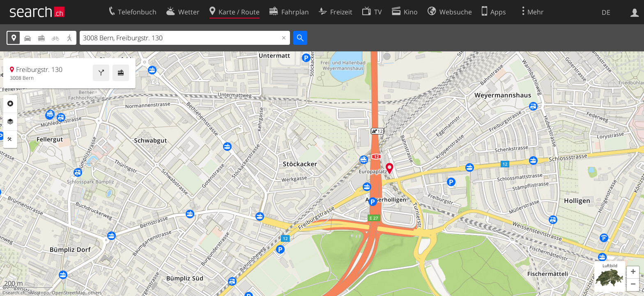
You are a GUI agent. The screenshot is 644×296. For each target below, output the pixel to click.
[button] (633, 273)
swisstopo (39, 293)
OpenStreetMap (69, 293)
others (95, 293)
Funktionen (10, 139)
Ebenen (10, 122)
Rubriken (10, 104)
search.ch (16, 293)
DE (606, 12)
